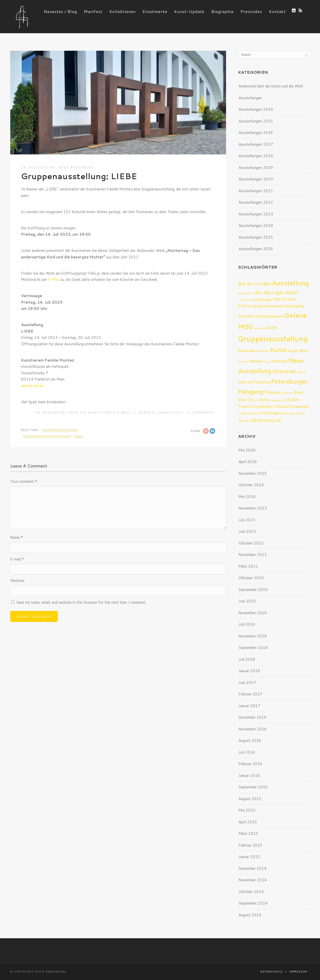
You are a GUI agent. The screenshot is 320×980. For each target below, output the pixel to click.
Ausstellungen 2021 (256, 191)
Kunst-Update (189, 11)
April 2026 (248, 462)
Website (17, 581)
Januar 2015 (249, 857)
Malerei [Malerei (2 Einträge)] (256, 361)
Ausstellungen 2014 (256, 109)
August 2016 (250, 740)
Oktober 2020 (251, 578)
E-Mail (54, 279)
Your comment (24, 481)
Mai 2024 (247, 497)
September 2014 (253, 903)
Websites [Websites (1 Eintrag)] (244, 421)
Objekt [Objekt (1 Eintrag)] (301, 372)
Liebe (78, 437)
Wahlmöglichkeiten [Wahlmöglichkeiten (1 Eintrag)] (293, 413)
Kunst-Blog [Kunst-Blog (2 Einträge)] (298, 351)
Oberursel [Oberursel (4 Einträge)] (284, 371)
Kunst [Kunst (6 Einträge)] (278, 350)
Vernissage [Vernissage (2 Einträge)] (270, 413)
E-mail (17, 559)
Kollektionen (123, 11)
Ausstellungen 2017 (256, 144)
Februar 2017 (250, 694)
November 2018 (253, 636)
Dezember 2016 (253, 717)
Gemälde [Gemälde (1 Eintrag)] (260, 328)
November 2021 (253, 555)
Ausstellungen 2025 (256, 237)
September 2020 (253, 590)
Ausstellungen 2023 (161, 412)
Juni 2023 (247, 531)
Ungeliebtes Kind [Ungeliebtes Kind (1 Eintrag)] (249, 413)
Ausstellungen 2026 (256, 249)
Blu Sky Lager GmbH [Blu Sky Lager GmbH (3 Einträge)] (276, 292)
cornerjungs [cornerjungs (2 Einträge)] (262, 299)
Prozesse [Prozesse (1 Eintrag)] (287, 393)
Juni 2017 (247, 683)
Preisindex (251, 11)
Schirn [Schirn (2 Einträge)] (265, 400)
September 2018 (253, 648)
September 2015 (253, 787)
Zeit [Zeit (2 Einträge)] (278, 420)
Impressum (298, 972)
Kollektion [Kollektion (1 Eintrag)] (263, 351)
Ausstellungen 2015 (256, 121)
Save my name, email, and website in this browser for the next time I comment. (81, 602)
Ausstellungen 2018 (256, 156)
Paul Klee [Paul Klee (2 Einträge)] (262, 382)
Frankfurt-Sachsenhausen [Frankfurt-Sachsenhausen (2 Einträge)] (261, 316)
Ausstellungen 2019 (256, 168)
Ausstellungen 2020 (256, 179)
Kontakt (277, 11)
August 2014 (250, 915)
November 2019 (253, 613)
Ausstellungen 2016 (256, 133)
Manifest (93, 11)
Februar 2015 (250, 845)
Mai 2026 (247, 450)
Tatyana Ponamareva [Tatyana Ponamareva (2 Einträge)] (292, 406)
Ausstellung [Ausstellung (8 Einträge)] (290, 283)
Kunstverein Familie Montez (47, 437)
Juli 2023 (247, 520)
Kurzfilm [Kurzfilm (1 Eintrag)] (243, 361)
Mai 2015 (247, 810)
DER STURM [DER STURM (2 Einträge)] (284, 299)
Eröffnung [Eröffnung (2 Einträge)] (247, 306)
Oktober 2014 (251, 892)
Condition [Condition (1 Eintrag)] (244, 300)
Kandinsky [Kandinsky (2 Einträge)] (247, 351)
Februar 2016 (250, 764)
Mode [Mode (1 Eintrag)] (267, 361)
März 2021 (248, 566)
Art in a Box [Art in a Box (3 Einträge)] (259, 284)
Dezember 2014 (253, 868)
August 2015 (250, 799)
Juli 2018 (247, 659)
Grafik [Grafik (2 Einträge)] (272, 328)
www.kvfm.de (32, 386)
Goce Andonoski (76, 167)
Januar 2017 (249, 706)
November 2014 (253, 880)
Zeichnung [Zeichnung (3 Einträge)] (262, 420)
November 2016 (253, 729)
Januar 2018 (249, 671)
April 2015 (248, 822)
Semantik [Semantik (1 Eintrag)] (278, 400)
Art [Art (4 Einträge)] (242, 283)
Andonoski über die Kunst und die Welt (87, 412)
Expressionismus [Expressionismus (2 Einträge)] (271, 306)
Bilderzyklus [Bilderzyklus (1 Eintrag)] (246, 293)
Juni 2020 (247, 601)
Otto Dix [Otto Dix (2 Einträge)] (246, 382)
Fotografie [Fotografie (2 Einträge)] (296, 306)
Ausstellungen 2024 (256, 226)
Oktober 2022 (251, 543)
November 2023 (253, 508)
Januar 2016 (249, 775)
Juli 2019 (247, 624)
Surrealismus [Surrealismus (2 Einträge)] (262, 406)
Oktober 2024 (251, 485)
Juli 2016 (247, 752)
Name (17, 537)
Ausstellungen (250, 98)
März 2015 (248, 833)
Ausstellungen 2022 (256, 202)
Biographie (222, 11)
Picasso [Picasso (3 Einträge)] (272, 392)
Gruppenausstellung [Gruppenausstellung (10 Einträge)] (273, 338)
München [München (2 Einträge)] (279, 361)
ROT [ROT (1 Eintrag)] (256, 400)
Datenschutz (271, 972)
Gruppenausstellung (60, 430)
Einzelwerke (155, 11)
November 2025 (253, 473)
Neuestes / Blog (60, 11)
